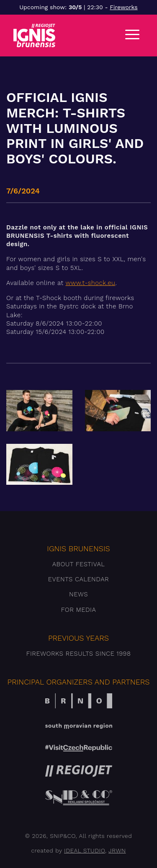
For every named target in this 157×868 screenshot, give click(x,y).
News (78, 594)
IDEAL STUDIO (85, 850)
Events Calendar (78, 579)
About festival (79, 564)
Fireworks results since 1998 (79, 654)
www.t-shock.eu (90, 283)
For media (79, 610)
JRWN (117, 850)
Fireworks (124, 7)
